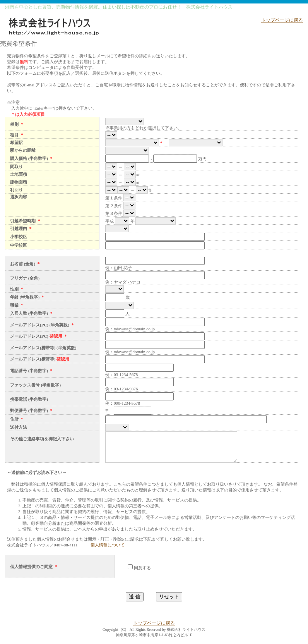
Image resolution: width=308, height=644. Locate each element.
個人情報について (108, 551)
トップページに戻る (282, 20)
